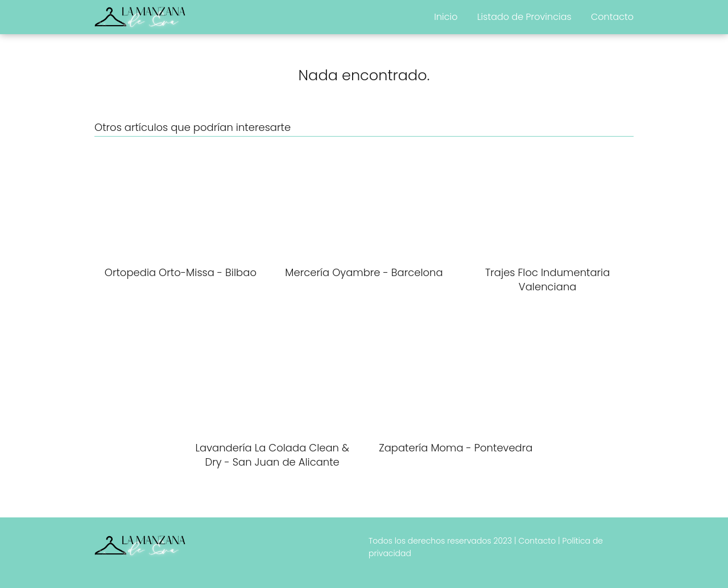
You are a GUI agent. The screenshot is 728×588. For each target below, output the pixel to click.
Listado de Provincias (524, 17)
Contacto (612, 17)
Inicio (446, 17)
